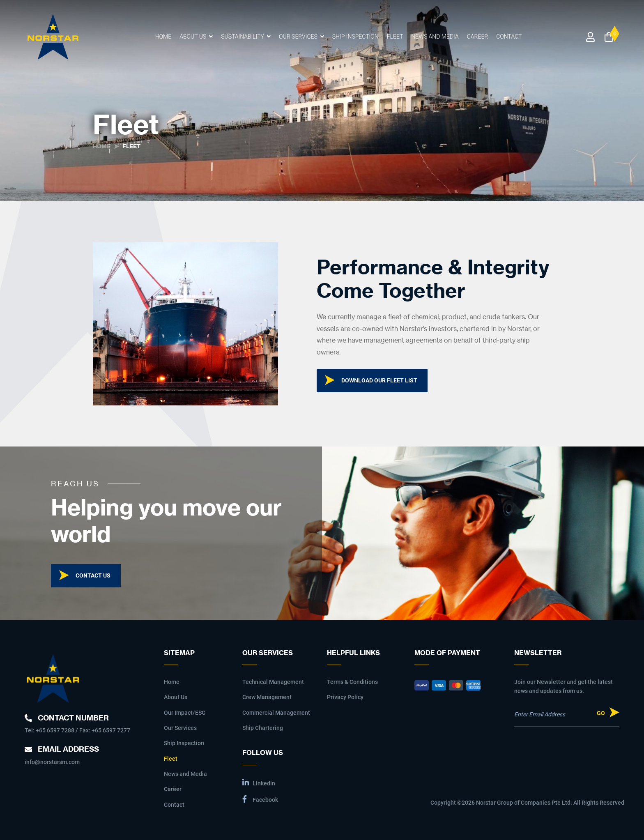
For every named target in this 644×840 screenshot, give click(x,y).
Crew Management (267, 697)
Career (478, 37)
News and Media (435, 37)
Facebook (260, 799)
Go (601, 713)
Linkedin (259, 783)
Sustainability (243, 37)
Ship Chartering (263, 728)
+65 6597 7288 (55, 730)
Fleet (395, 37)
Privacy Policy (345, 697)
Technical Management (273, 682)
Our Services (298, 37)
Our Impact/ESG (185, 713)
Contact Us (93, 575)
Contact (509, 37)
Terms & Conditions (352, 682)
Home (163, 37)
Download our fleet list (379, 380)
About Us (193, 37)
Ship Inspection (355, 37)
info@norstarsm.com (52, 762)
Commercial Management (276, 713)
